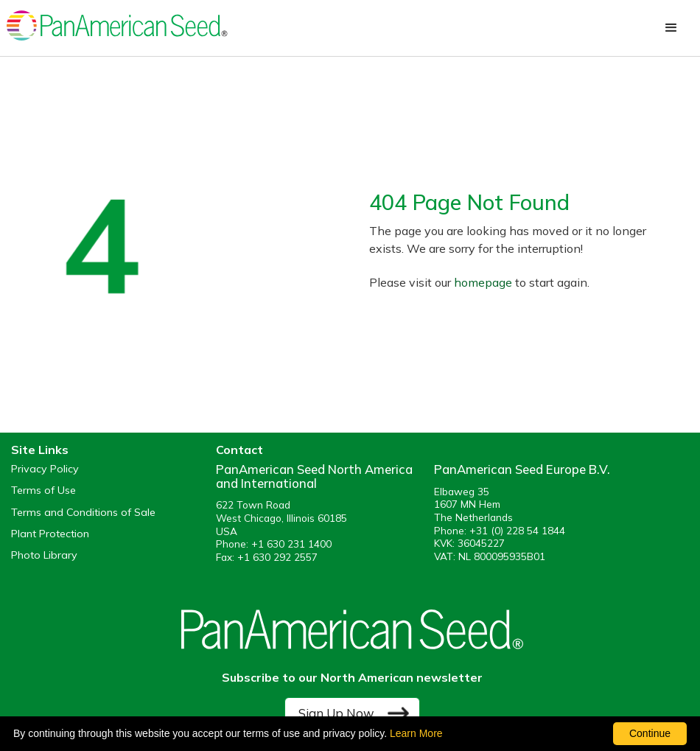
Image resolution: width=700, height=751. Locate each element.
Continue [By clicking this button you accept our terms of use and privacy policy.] (650, 733)
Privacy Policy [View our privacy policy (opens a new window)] (45, 469)
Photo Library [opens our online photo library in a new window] (44, 555)
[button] (671, 28)
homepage (483, 282)
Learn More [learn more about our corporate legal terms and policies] (416, 733)
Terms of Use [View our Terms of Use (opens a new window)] (43, 490)
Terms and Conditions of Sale (83, 513)
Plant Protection (50, 534)
